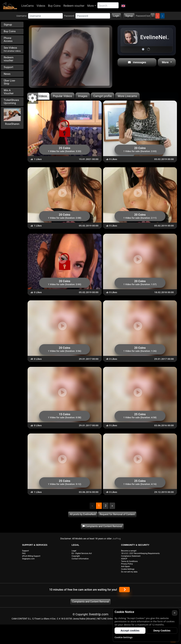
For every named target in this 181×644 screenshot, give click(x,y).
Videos (41, 6)
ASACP (124, 559)
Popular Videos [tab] (63, 96)
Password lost (143, 16)
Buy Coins (54, 6)
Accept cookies (130, 630)
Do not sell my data (129, 572)
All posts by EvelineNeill (83, 514)
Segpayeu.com (28, 559)
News (7, 74)
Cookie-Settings (128, 569)
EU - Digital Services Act (82, 553)
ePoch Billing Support (31, 556)
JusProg (116, 539)
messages (137, 62)
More (91, 6)
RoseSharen (12, 124)
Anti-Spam (125, 566)
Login (116, 16)
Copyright (76, 556)
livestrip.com (99, 614)
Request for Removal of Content (117, 514)
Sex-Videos (12, 49)
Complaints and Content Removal (90, 602)
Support (8, 67)
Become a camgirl (129, 551)
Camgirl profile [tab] (103, 96)
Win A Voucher (9, 92)
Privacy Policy (127, 564)
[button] (123, 6)
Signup (129, 16)
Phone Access (8, 40)
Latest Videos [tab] (38, 96)
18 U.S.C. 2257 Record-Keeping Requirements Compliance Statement (140, 555)
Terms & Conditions (129, 561)
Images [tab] (83, 96)
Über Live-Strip (10, 82)
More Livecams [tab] (127, 96)
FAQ (24, 553)
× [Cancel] (175, 613)
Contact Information (80, 559)
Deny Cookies (162, 630)
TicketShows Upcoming (11, 102)
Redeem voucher (74, 6)
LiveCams (28, 6)
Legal (74, 551)
